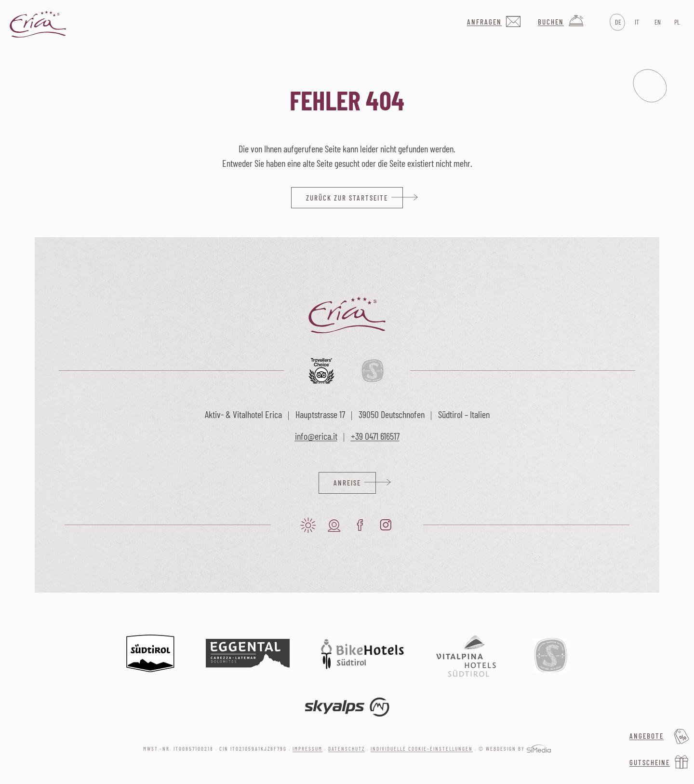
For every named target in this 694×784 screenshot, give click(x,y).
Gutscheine (650, 762)
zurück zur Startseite (347, 198)
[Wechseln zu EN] (657, 22)
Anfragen (484, 22)
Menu (650, 86)
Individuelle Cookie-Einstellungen (422, 749)
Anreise (347, 483)
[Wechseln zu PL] (676, 22)
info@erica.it (316, 436)
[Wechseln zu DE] (617, 22)
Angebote (647, 736)
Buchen (551, 22)
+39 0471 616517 (375, 436)
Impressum (307, 749)
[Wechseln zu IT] (637, 22)
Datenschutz (347, 749)
